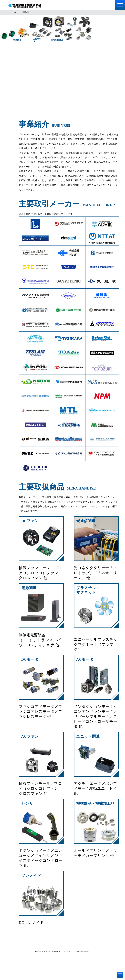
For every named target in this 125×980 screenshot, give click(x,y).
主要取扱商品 (102, 40)
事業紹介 (27, 40)
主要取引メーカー (64, 40)
